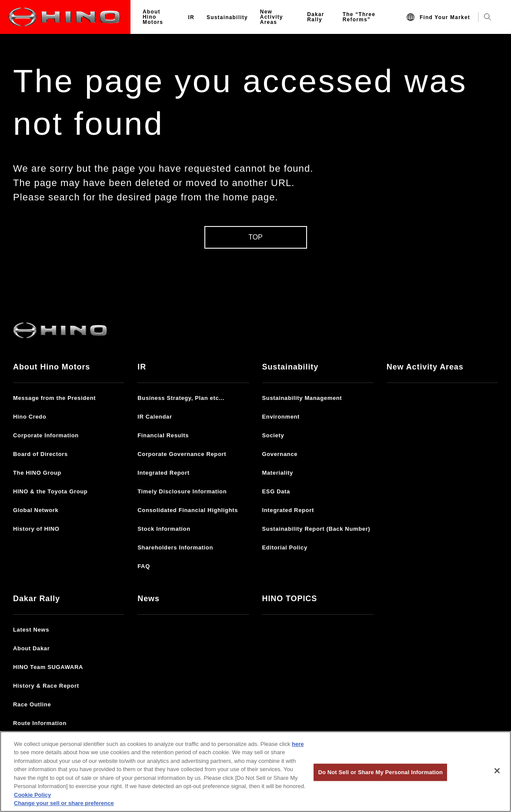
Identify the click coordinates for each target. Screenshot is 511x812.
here (298, 744)
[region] (255, 772)
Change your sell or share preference (64, 803)
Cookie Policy (32, 795)
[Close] (497, 771)
